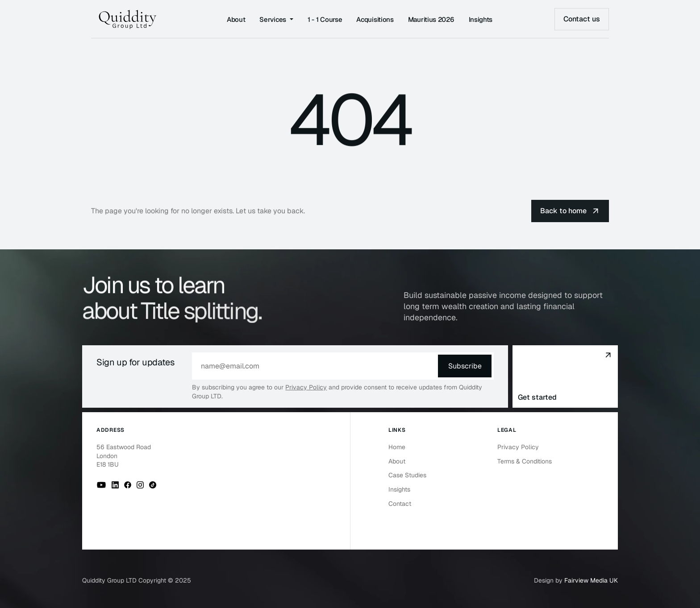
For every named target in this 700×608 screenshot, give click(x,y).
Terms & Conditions (525, 461)
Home (397, 447)
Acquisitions (375, 19)
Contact (400, 504)
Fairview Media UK (591, 580)
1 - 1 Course (325, 19)
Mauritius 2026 (431, 19)
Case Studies (407, 475)
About (236, 19)
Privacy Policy (306, 387)
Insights (481, 19)
